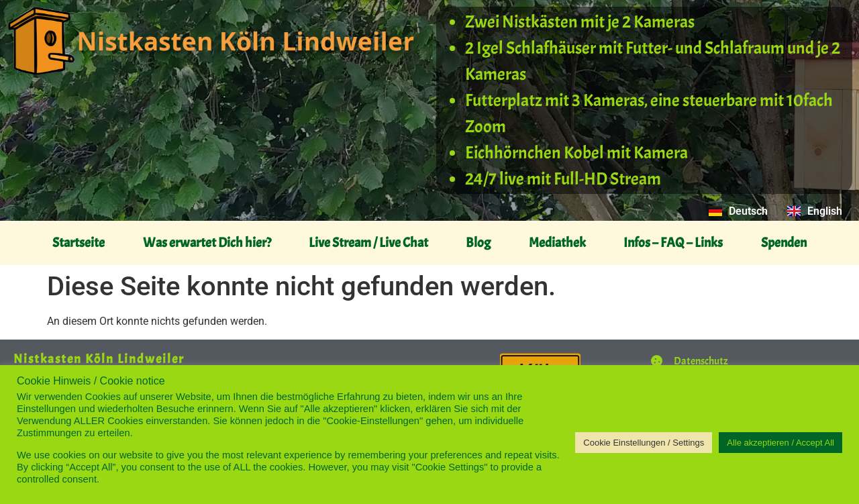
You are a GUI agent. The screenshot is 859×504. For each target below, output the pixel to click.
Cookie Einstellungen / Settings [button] (644, 443)
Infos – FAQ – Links (673, 243)
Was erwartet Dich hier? (207, 243)
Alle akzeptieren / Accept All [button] (780, 443)
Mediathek (557, 243)
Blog (478, 243)
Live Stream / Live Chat (368, 243)
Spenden (784, 243)
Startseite (79, 243)
